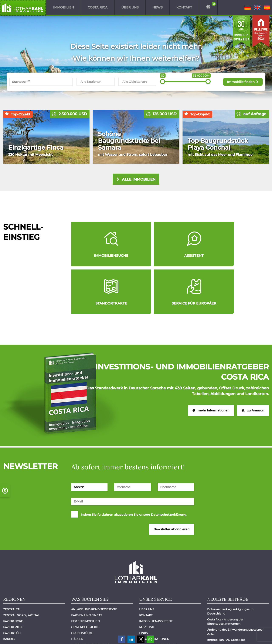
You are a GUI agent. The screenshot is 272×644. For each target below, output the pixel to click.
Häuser (77, 592)
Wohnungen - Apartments (92, 622)
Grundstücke (82, 586)
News (157, 7)
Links (143, 586)
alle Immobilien (136, 180)
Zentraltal (12, 563)
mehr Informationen (211, 364)
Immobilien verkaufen (157, 598)
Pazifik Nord (13, 575)
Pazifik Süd (12, 586)
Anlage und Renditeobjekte (94, 563)
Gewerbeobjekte (85, 581)
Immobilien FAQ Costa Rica (226, 593)
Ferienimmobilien (86, 575)
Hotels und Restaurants (91, 598)
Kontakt (184, 7)
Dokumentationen (154, 592)
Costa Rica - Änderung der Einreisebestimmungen (226, 575)
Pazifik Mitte (13, 581)
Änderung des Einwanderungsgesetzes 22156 (235, 585)
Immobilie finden (242, 81)
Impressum (230, 635)
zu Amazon (253, 364)
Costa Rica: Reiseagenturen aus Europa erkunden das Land (235, 601)
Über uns (130, 7)
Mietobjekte (81, 610)
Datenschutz (256, 635)
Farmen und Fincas (87, 569)
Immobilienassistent (156, 575)
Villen (76, 616)
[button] (122, 639)
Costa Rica (98, 7)
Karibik (9, 592)
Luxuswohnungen (86, 604)
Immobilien (64, 7)
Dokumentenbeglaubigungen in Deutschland (231, 565)
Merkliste (147, 581)
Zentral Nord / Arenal (21, 569)
